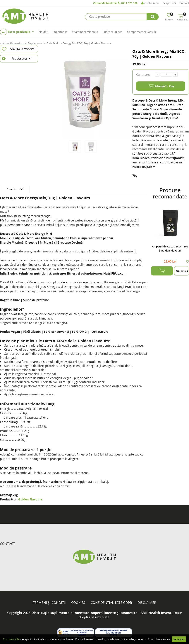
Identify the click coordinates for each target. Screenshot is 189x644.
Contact (184, 3)
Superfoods (60, 32)
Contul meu (150, 3)
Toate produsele (17, 32)
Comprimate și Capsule (142, 32)
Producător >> (17, 59)
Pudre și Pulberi (112, 32)
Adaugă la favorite (18, 49)
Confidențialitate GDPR (111, 603)
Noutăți (43, 32)
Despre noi (169, 3)
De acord (179, 639)
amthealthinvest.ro (12, 43)
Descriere (15, 189)
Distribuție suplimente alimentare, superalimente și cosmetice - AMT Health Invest (101, 613)
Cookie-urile (11, 639)
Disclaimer (147, 603)
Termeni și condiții (49, 603)
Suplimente (35, 43)
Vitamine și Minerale (85, 32)
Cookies (78, 603)
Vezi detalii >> (182, 272)
